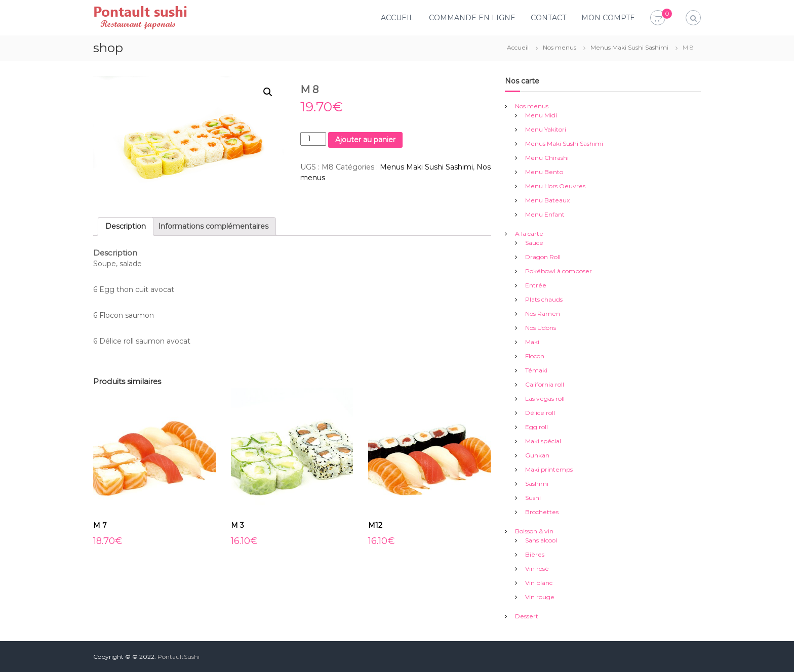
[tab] (126, 226)
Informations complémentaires (213, 226)
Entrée (536, 285)
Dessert (527, 616)
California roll (545, 384)
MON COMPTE (608, 18)
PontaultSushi (178, 657)
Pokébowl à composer (559, 271)
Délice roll (540, 413)
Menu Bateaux (547, 200)
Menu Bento (544, 172)
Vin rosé (537, 569)
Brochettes (542, 512)
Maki (532, 342)
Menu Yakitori (546, 129)
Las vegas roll (545, 398)
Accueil (518, 47)
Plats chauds (544, 299)
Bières (535, 554)
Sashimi (537, 484)
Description (126, 226)
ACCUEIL (397, 18)
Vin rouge (540, 597)
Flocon (535, 356)
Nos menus (560, 47)
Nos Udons (541, 328)
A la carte (529, 234)
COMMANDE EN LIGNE (472, 18)
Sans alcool (541, 540)
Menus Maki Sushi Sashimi (629, 47)
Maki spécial (543, 441)
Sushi (533, 498)
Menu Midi (541, 115)
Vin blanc (539, 583)
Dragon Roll (543, 257)
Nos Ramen (543, 313)
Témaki (536, 370)
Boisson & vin (534, 531)
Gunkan (537, 455)
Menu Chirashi (547, 158)
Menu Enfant (545, 214)
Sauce (534, 243)
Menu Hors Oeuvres (555, 186)
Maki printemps (549, 469)
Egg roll (537, 427)
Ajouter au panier (365, 140)
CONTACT (548, 18)
